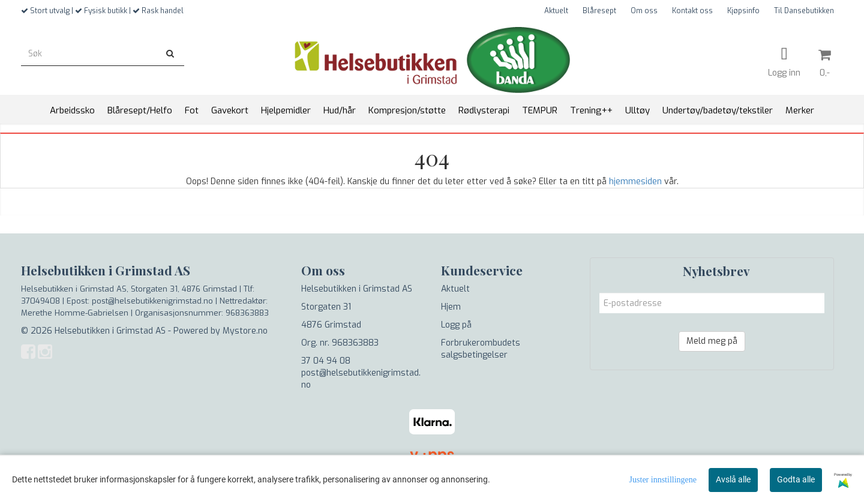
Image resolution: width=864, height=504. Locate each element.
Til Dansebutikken (804, 11)
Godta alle (796, 479)
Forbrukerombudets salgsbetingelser (481, 349)
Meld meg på (712, 341)
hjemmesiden (635, 181)
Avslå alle (733, 479)
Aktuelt (556, 11)
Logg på (456, 325)
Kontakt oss (692, 11)
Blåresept (599, 11)
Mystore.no (245, 331)
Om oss (644, 11)
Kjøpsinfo (743, 11)
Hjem (451, 307)
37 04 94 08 (326, 361)
